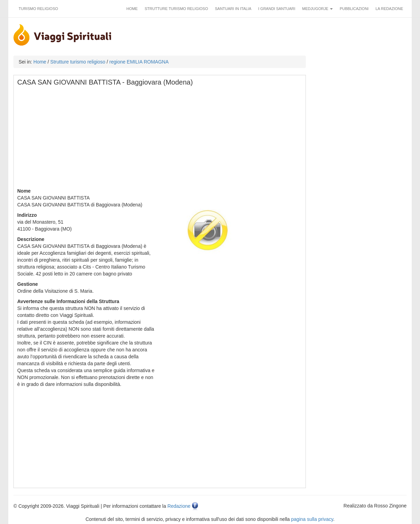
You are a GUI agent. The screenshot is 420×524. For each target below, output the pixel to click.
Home (132, 9)
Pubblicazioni (354, 9)
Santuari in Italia (233, 9)
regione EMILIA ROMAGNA (139, 62)
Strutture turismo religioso (176, 9)
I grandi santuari (277, 9)
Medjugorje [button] (317, 9)
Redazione (179, 506)
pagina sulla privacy (312, 519)
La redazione (389, 9)
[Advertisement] (160, 139)
